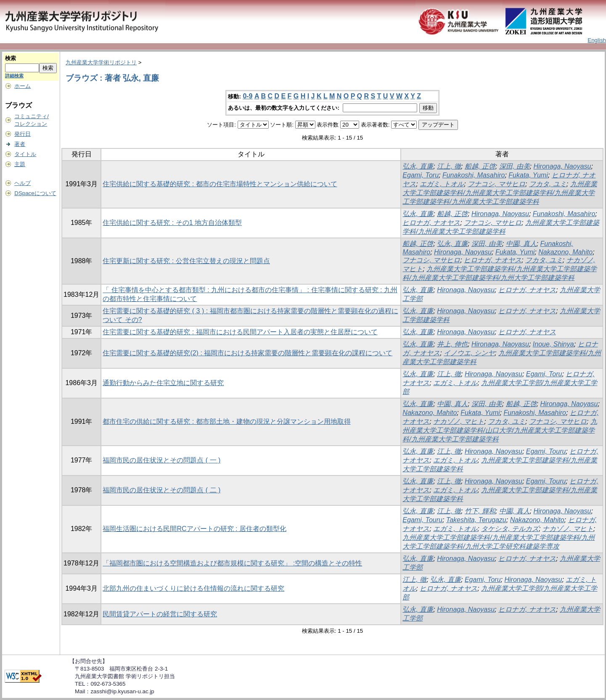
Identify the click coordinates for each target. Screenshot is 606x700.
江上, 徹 (449, 166)
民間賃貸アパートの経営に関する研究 (160, 614)
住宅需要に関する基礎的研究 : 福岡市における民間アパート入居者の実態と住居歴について (240, 332)
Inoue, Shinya (553, 344)
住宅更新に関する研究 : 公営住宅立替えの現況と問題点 (186, 261)
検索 (11, 58)
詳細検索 (14, 76)
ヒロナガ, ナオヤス (431, 223)
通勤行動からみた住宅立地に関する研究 (163, 383)
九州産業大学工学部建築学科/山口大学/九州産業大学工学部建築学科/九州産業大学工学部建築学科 (500, 430)
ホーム (22, 86)
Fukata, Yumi (528, 175)
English (597, 40)
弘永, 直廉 (418, 166)
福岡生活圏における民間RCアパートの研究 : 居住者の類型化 (194, 529)
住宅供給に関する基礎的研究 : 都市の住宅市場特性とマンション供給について (220, 184)
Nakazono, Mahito (565, 252)
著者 (20, 144)
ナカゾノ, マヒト (459, 421)
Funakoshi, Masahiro (474, 175)
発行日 (22, 134)
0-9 (247, 96)
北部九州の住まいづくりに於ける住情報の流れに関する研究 (193, 588)
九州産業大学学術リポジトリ (101, 62)
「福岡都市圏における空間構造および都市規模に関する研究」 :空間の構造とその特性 (232, 563)
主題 (20, 164)
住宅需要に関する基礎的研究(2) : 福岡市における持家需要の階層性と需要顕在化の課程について (247, 353)
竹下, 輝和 (480, 511)
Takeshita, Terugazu (476, 520)
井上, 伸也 (452, 344)
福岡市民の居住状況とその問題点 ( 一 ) (161, 460)
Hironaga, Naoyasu (562, 166)
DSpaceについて (35, 193)
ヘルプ (22, 183)
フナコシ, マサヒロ (496, 184)
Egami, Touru (546, 451)
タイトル (25, 154)
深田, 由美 (515, 166)
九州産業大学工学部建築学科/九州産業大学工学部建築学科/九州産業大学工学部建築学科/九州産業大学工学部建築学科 (500, 193)
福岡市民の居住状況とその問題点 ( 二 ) (161, 490)
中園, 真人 (521, 244)
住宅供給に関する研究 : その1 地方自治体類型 (172, 223)
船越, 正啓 (480, 166)
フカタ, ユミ (548, 184)
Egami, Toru (421, 175)
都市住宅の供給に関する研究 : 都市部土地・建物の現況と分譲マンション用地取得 (226, 421)
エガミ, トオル (442, 184)
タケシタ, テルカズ (510, 529)
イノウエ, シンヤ (469, 353)
